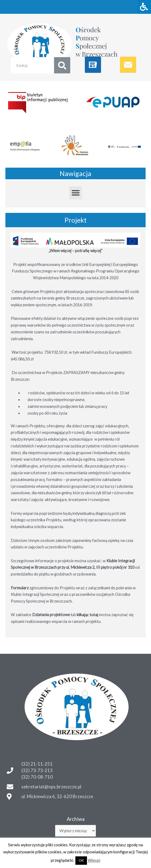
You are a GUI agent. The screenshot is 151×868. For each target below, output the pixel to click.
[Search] (62, 65)
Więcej (94, 860)
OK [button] (81, 860)
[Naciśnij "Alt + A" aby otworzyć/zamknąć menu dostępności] (144, 7)
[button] (76, 193)
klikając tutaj (87, 615)
